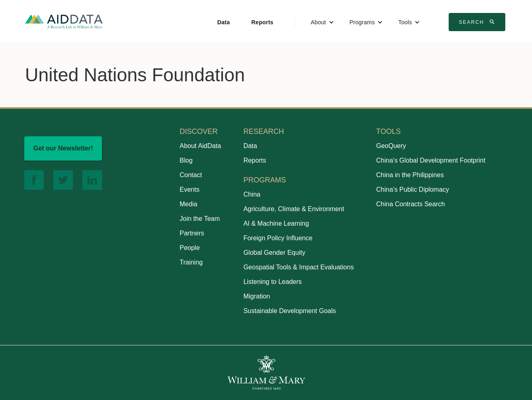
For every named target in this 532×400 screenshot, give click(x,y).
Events (190, 189)
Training (191, 262)
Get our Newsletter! (63, 148)
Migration (257, 296)
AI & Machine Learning (276, 223)
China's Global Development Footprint (431, 160)
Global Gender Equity (274, 253)
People (190, 248)
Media (189, 204)
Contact (191, 175)
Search (478, 22)
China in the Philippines (410, 175)
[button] (322, 22)
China (252, 194)
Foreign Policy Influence (278, 238)
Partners (192, 233)
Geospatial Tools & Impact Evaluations (299, 267)
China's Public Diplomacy (413, 189)
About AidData (200, 146)
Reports (262, 22)
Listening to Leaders (273, 282)
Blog (186, 160)
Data (224, 22)
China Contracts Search (411, 204)
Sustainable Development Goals (290, 311)
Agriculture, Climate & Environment (294, 209)
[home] (64, 21)
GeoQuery (391, 146)
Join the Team (200, 219)
